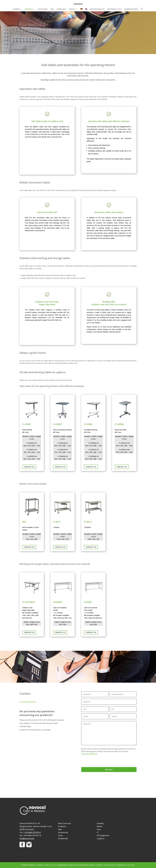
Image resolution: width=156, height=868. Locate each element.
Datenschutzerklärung (89, 754)
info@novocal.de (27, 838)
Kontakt (131, 865)
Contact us (29, 467)
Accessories (43, 9)
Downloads (61, 9)
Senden (109, 769)
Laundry (100, 823)
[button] (142, 9)
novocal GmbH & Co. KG (47, 865)
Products (29, 9)
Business (16, 9)
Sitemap (99, 865)
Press (60, 835)
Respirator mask (131, 9)
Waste (100, 826)
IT (98, 832)
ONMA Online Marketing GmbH (81, 865)
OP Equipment (103, 835)
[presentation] (98, 761)
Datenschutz (109, 865)
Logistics (101, 838)
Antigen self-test (115, 9)
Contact (72, 9)
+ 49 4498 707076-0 (32, 832)
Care (99, 829)
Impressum (121, 865)
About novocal (64, 823)
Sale (52, 9)
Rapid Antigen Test (97, 9)
